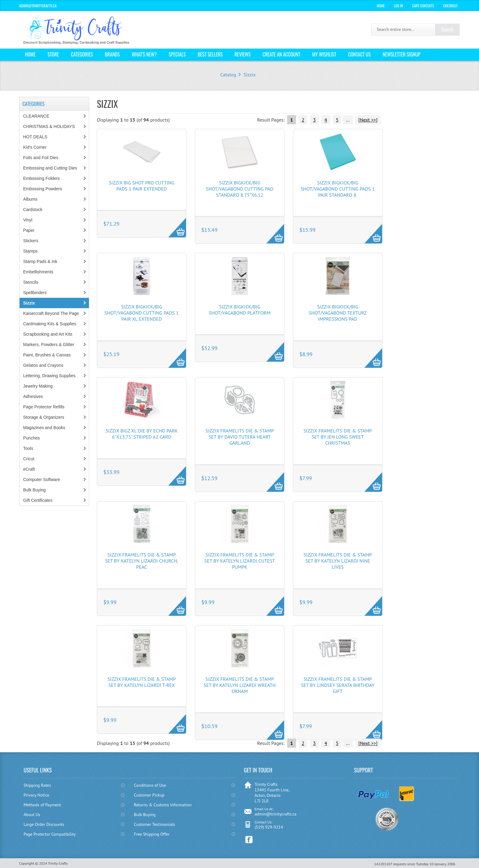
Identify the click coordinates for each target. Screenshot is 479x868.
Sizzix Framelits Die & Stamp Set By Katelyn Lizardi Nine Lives (338, 561)
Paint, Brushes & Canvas (47, 355)
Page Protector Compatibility (50, 834)
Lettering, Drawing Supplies (49, 376)
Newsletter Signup (401, 54)
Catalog (228, 75)
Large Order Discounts (44, 824)
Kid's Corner (35, 147)
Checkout (451, 6)
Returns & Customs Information (163, 805)
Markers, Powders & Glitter (49, 345)
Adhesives (33, 396)
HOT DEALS (35, 137)
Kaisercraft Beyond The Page (51, 313)
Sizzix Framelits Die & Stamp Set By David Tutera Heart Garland (240, 437)
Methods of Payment (42, 805)
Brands (112, 54)
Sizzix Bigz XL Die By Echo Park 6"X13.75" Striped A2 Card (141, 434)
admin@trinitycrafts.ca (275, 814)
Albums (30, 199)
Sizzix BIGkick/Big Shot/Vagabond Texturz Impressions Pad (338, 313)
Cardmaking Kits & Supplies (50, 324)
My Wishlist (324, 54)
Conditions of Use (150, 785)
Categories (82, 54)
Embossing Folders (42, 178)
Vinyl (28, 220)
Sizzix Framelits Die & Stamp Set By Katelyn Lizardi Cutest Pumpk (240, 561)
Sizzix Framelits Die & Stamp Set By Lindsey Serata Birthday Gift (338, 685)
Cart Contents (423, 6)
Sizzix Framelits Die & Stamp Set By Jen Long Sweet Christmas (338, 437)
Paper (29, 230)
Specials (177, 54)
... (348, 120)
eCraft (29, 469)
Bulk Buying (35, 490)
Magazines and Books (44, 428)
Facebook (249, 840)
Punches (31, 438)
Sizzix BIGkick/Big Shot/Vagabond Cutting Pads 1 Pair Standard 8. (338, 189)
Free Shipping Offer (152, 834)
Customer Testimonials (154, 824)
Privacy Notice (36, 795)
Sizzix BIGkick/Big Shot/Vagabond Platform (239, 310)
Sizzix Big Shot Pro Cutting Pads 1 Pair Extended (141, 186)
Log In (398, 6)
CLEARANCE (36, 116)
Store (53, 54)
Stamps (30, 251)
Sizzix (250, 75)
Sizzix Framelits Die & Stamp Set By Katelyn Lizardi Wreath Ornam (240, 685)
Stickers (31, 241)
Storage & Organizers (44, 417)
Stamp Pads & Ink (40, 261)
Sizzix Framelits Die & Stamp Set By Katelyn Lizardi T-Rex (142, 682)
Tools (28, 448)
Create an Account (281, 54)
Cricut (29, 459)
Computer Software (42, 480)
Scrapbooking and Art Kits (48, 334)
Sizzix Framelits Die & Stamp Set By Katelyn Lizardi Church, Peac (142, 561)
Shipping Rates (37, 785)
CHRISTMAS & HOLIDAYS (49, 126)
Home (381, 6)
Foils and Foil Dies (41, 158)
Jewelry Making (38, 386)
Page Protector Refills (44, 407)
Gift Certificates (38, 500)
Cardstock (33, 210)
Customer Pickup (149, 795)
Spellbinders (35, 293)
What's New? (144, 54)
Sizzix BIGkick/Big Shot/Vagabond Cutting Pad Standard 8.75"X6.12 (240, 189)
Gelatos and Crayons (43, 365)
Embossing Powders (43, 189)
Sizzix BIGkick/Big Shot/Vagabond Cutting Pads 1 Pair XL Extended (142, 313)
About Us (32, 815)
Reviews (243, 54)
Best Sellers (210, 54)
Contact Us (360, 54)
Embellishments (38, 272)
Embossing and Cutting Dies (50, 168)
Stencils (31, 282)
